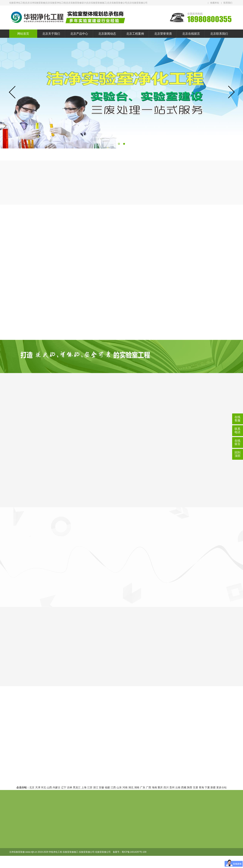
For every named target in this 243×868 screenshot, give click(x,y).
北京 (32, 787)
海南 (154, 787)
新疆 (213, 787)
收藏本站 (215, 3)
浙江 (96, 787)
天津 (38, 787)
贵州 (172, 787)
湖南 (137, 787)
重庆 (160, 787)
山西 (49, 787)
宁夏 (207, 787)
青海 (201, 787)
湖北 (131, 787)
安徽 (101, 787)
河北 (43, 787)
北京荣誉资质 (163, 34)
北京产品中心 (79, 34)
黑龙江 (77, 787)
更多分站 (221, 787)
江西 (113, 787)
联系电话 (237, 430)
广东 (143, 787)
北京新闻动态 (107, 34)
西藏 (184, 787)
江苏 (90, 787)
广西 (149, 787)
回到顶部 (237, 454)
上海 (84, 787)
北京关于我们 (51, 34)
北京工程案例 (135, 34)
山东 (119, 787)
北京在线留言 (191, 34)
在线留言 (237, 442)
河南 (125, 787)
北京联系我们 (219, 34)
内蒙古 (57, 787)
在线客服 (237, 419)
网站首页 (23, 34)
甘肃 (196, 787)
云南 (178, 787)
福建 (107, 787)
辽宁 (64, 787)
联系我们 (228, 3)
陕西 (190, 787)
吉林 (70, 787)
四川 (166, 787)
